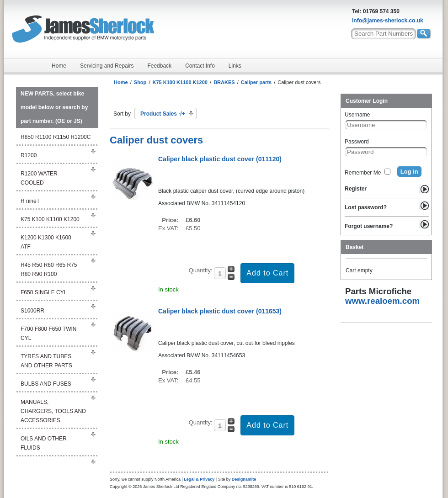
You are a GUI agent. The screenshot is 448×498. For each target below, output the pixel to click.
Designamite (244, 479)
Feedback (159, 66)
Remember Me (363, 173)
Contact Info (200, 66)
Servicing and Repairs (107, 66)
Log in (409, 172)
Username (357, 115)
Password (357, 142)
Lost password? (366, 207)
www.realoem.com (382, 301)
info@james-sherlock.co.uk (388, 21)
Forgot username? (369, 226)
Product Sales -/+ (163, 114)
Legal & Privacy (199, 479)
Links (235, 66)
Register (356, 189)
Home (59, 66)
